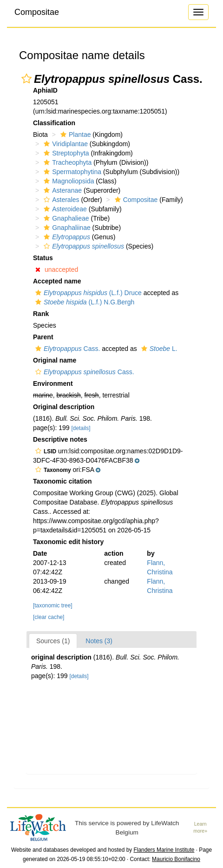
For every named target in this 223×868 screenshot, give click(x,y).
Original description (64, 407)
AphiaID (45, 90)
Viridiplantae (65, 144)
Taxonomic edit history (68, 542)
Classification (54, 123)
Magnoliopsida (68, 181)
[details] (81, 428)
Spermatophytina (71, 172)
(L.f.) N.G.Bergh (84, 302)
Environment (53, 384)
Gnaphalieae (65, 218)
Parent (43, 337)
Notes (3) (99, 641)
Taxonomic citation (62, 481)
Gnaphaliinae (66, 228)
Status (43, 258)
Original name (55, 360)
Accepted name (57, 281)
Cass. (66, 349)
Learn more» (200, 828)
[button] (26, 79)
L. (158, 349)
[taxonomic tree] (53, 606)
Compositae (37, 12)
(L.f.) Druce (87, 293)
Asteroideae (64, 209)
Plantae (74, 135)
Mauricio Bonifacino (176, 859)
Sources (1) (53, 641)
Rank (41, 314)
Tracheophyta (66, 162)
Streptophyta (65, 153)
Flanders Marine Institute (164, 850)
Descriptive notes (60, 439)
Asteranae (62, 190)
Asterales (60, 200)
